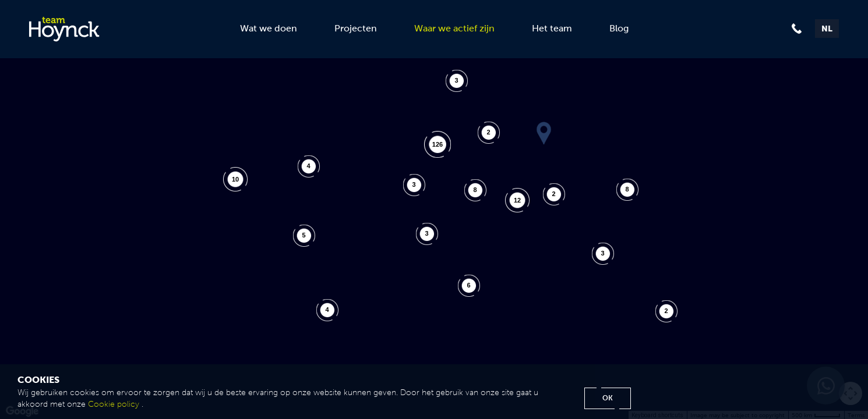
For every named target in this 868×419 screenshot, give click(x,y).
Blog (619, 28)
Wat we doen (269, 28)
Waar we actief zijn (454, 28)
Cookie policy (114, 404)
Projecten (356, 28)
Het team (552, 28)
